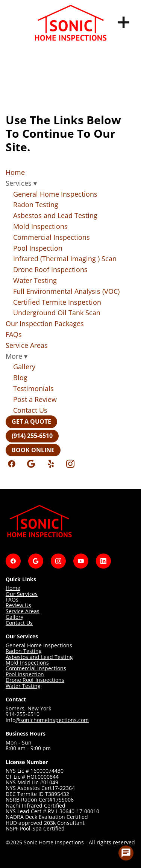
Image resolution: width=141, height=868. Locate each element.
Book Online (33, 450)
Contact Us (30, 410)
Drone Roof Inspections (50, 269)
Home (15, 172)
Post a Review (35, 399)
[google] (31, 464)
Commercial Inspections (52, 237)
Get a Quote (31, 421)
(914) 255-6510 (32, 436)
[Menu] (124, 23)
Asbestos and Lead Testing (55, 215)
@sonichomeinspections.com (52, 720)
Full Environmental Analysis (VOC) (66, 291)
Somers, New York (28, 708)
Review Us (18, 605)
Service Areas (27, 345)
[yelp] (51, 464)
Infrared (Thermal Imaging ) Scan (65, 259)
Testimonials (33, 388)
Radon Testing (36, 205)
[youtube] (81, 561)
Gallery (24, 367)
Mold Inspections (40, 226)
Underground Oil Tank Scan (57, 313)
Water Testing (35, 280)
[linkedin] (103, 561)
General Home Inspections (55, 194)
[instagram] (70, 464)
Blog (20, 378)
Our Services (22, 594)
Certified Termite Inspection (57, 302)
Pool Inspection (38, 248)
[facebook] (12, 464)
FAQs (14, 334)
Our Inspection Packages (45, 323)
